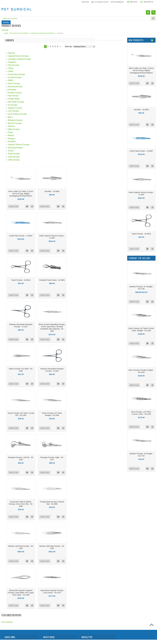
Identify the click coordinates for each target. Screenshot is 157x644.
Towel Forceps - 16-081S (50, 280)
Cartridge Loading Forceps (49, 59)
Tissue (40, 151)
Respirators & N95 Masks (13, 82)
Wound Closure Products (13, 113)
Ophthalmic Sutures (10, 70)
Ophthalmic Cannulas (11, 100)
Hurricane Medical (10, 142)
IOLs (4, 98)
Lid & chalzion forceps (47, 114)
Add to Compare (62, 206)
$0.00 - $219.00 (8, 187)
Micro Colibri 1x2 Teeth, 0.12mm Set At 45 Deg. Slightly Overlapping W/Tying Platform (50, 194)
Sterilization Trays (9, 111)
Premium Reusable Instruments (43, 33)
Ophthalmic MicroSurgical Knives (16, 67)
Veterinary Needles (10, 118)
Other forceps (43, 129)
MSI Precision (8, 164)
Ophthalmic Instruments (20, 33)
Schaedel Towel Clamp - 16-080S (82, 280)
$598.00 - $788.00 (9, 201)
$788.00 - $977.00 (9, 205)
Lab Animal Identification (12, 49)
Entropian (42, 90)
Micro (40, 117)
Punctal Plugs (8, 80)
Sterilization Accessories (12, 85)
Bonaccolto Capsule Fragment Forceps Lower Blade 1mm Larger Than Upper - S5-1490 (50, 593)
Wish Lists (133, 2)
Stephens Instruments (11, 129)
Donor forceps (44, 83)
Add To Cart (43, 206)
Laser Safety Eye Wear (12, 59)
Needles (5, 65)
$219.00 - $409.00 (9, 191)
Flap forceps (43, 96)
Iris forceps (42, 105)
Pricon (4, 146)
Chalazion (42, 62)
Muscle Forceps (44, 123)
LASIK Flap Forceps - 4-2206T (50, 236)
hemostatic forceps (46, 102)
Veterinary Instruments (11, 44)
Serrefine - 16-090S (82, 191)
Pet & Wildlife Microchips (12, 47)
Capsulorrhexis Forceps (48, 56)
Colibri (40, 71)
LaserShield (7, 160)
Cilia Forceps (43, 65)
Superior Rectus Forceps (48, 145)
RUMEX (5, 132)
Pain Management (10, 72)
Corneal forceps (44, 77)
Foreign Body (43, 99)
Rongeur (41, 138)
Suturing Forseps (45, 148)
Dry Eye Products (9, 54)
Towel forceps (43, 154)
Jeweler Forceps (45, 108)
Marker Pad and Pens (11, 62)
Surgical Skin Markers (11, 105)
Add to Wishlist (57, 206)
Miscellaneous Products (12, 116)
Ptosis (40, 132)
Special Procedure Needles (14, 108)
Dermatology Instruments (13, 52)
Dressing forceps (45, 87)
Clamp (40, 68)
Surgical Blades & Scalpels (13, 93)
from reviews (7, 622)
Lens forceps (43, 111)
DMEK (40, 80)
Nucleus (41, 126)
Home (6, 33)
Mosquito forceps (45, 120)
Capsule (41, 53)
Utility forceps (43, 160)
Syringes (5, 95)
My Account (85, 2)
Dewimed (6, 156)
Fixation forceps (44, 93)
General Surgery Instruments (14, 57)
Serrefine (41, 141)
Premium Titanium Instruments (15, 77)
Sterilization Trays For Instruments (11, 89)
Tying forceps (43, 157)
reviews (5, 30)
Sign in (93, 2)
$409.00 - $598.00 (9, 196)
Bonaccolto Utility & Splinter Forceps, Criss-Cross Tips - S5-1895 (50, 504)
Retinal (40, 135)
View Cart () (148, 2)
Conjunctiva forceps (46, 74)
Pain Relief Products (11, 75)
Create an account (103, 2)
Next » (90, 47)
